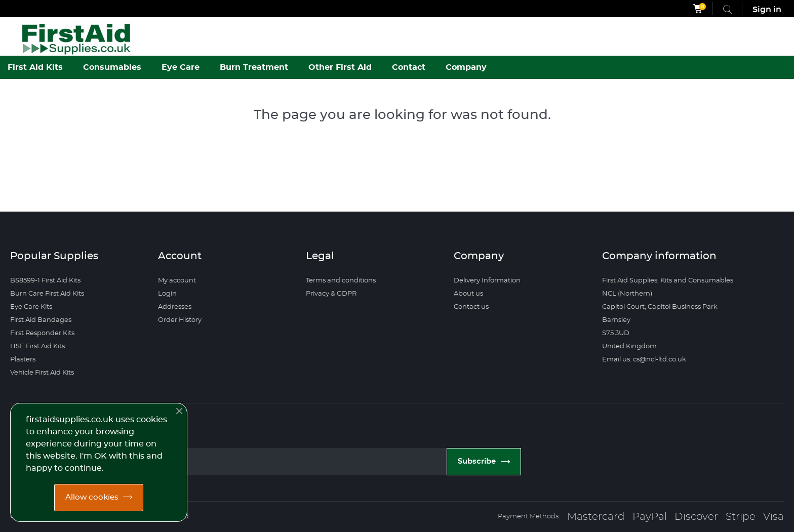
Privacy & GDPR (331, 294)
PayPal (650, 517)
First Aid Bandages (41, 320)
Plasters (23, 360)
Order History (180, 320)
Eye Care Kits (31, 307)
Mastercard (596, 517)
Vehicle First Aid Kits (42, 373)
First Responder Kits (42, 333)
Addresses (175, 307)
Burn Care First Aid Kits (47, 294)
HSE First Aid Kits (37, 346)
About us (468, 294)
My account (177, 281)
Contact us (471, 307)
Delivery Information (487, 281)
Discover (696, 517)
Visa (773, 517)
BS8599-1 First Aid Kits (45, 281)
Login (167, 294)
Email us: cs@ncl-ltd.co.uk (644, 360)
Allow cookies (92, 497)
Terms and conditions (341, 281)
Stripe (741, 517)
